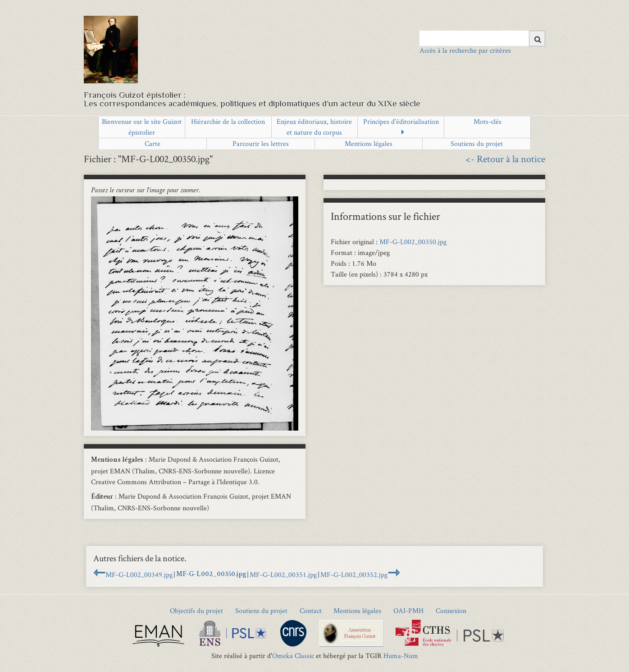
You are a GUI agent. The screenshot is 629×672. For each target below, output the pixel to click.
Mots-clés (488, 121)
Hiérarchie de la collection (228, 121)
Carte (153, 143)
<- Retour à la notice (505, 159)
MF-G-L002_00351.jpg (283, 574)
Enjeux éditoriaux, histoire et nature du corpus (314, 127)
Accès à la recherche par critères (465, 50)
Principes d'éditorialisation (401, 121)
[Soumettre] (537, 39)
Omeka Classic (293, 656)
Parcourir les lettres (261, 143)
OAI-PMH (408, 611)
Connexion (451, 611)
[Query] (482, 38)
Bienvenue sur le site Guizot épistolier (142, 127)
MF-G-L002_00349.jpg (139, 574)
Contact (311, 611)
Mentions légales (369, 143)
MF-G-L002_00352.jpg (354, 574)
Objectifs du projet (196, 611)
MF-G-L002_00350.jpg (413, 242)
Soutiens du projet (477, 143)
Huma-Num (401, 656)
